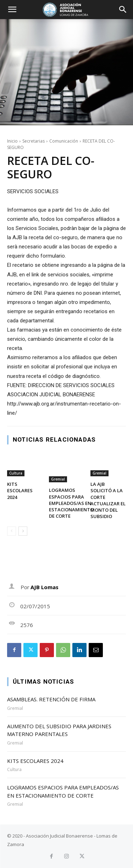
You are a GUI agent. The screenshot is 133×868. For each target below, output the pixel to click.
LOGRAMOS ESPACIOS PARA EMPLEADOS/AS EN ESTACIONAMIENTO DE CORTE (71, 503)
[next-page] (23, 531)
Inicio (12, 141)
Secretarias (34, 141)
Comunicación (64, 141)
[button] (12, 10)
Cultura (16, 473)
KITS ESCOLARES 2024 (20, 490)
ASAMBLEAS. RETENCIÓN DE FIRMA (51, 699)
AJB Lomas (45, 587)
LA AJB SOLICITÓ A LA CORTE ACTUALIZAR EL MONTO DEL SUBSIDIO (108, 500)
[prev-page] (12, 531)
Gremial (58, 479)
